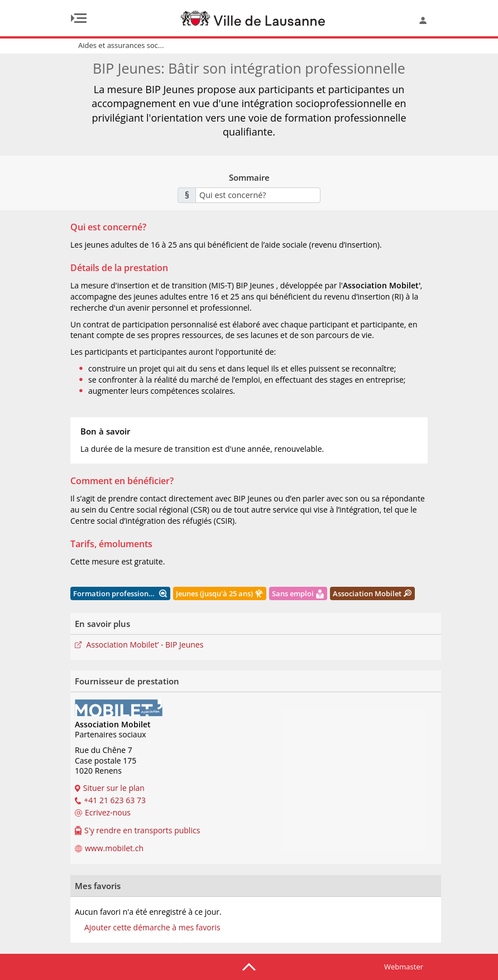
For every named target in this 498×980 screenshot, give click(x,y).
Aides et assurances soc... (121, 45)
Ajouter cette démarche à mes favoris (152, 928)
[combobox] (258, 195)
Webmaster (404, 967)
